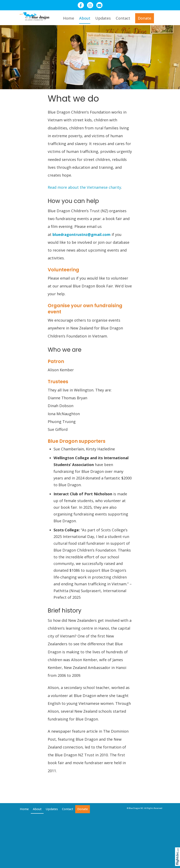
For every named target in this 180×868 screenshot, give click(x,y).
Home (69, 18)
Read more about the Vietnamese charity (84, 187)
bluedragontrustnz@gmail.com (82, 234)
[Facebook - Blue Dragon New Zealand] (81, 5)
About (85, 18)
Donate (145, 18)
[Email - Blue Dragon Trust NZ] (99, 5)
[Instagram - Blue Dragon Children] (90, 5)
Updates (103, 18)
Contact (123, 18)
